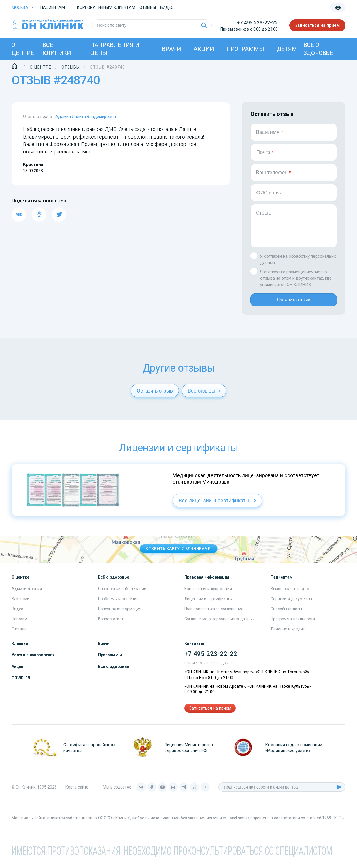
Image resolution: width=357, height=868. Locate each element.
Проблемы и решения (118, 603)
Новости (19, 623)
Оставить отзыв (293, 302)
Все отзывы (204, 395)
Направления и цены (115, 49)
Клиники (20, 648)
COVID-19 (21, 683)
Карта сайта (77, 792)
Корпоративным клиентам (106, 7)
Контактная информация (208, 593)
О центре (23, 49)
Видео (17, 613)
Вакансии (20, 603)
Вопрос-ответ (111, 623)
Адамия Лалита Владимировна (85, 117)
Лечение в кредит (288, 634)
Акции (204, 49)
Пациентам (53, 7)
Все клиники (57, 49)
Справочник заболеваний (122, 593)
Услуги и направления (33, 659)
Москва (20, 7)
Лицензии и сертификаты (209, 603)
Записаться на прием (318, 25)
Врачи (171, 49)
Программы (245, 49)
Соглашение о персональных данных (219, 623)
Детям (287, 49)
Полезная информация (120, 613)
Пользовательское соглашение (214, 613)
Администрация (27, 593)
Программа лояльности (293, 623)
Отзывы (148, 7)
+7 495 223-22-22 (257, 23)
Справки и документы (291, 603)
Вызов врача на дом (290, 593)
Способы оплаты (286, 613)
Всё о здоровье (318, 49)
